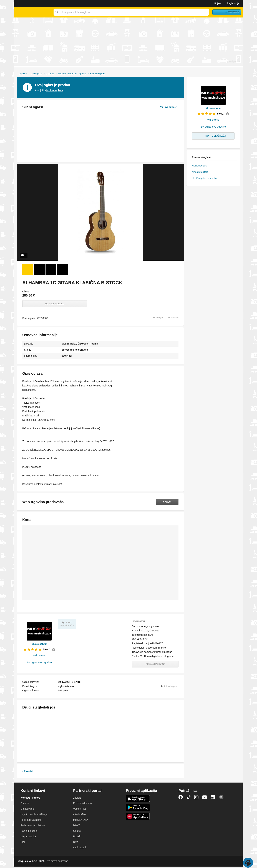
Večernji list (80, 810)
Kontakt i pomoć (30, 799)
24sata (77, 799)
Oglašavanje (27, 810)
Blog (23, 843)
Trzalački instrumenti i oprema (72, 74)
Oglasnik (23, 74)
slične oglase (55, 90)
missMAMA (80, 816)
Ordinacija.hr (80, 849)
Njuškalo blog (221, 799)
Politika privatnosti (31, 821)
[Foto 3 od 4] (51, 270)
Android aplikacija (138, 809)
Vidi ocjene (39, 656)
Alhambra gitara (200, 172)
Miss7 (76, 827)
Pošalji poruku (55, 304)
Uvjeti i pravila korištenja (34, 816)
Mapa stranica (28, 838)
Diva (76, 843)
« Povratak (28, 773)
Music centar (39, 645)
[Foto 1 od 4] (28, 270)
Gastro (77, 832)
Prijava (218, 3)
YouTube (205, 799)
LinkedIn (213, 799)
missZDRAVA (81, 821)
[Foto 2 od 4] (39, 270)
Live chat (248, 863)
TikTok (188, 799)
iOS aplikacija (138, 800)
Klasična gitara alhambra (205, 178)
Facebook (181, 799)
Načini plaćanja (29, 832)
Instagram (196, 799)
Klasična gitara (199, 166)
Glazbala (50, 74)
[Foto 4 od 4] (62, 270)
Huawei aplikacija (138, 818)
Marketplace (36, 74)
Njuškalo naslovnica (33, 12)
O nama (25, 805)
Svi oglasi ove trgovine (39, 663)
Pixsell (77, 838)
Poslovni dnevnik (83, 805)
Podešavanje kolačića (33, 827)
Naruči (165, 502)
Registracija (233, 3)
